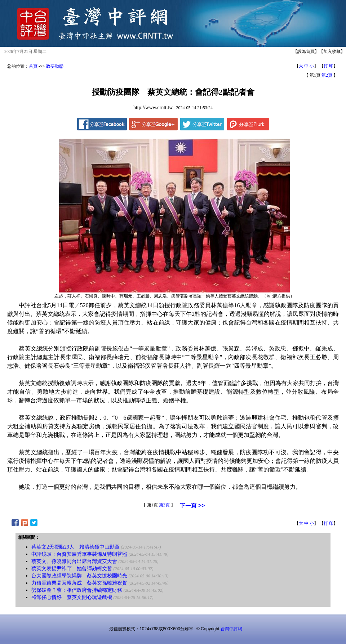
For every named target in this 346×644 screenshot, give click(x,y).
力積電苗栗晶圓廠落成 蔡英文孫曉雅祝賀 (79, 583)
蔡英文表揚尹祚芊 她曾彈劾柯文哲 (72, 569)
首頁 (33, 66)
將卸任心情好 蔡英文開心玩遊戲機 (72, 597)
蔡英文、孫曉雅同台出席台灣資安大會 (74, 561)
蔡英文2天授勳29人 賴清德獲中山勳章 (76, 547)
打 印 (329, 66)
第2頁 (327, 75)
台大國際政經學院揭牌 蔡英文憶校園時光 (79, 576)
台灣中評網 (231, 629)
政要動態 (55, 66)
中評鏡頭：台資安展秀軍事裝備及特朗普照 (79, 554)
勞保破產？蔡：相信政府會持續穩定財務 (77, 590)
